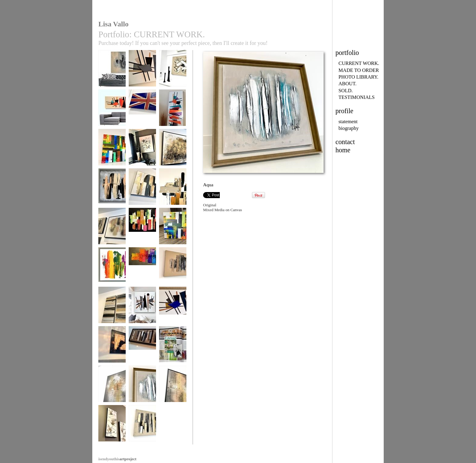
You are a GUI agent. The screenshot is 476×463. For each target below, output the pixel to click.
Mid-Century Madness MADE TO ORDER (173, 312)
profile (344, 111)
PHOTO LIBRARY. (358, 77)
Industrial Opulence (142, 349)
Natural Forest (142, 150)
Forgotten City (112, 71)
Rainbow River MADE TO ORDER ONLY (142, 273)
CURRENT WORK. (359, 63)
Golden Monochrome (112, 310)
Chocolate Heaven (173, 71)
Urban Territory (112, 189)
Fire (112, 387)
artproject (117, 459)
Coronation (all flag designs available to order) (142, 115)
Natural (112, 426)
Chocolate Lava (173, 268)
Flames (173, 387)
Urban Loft (142, 426)
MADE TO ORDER (359, 70)
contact (345, 142)
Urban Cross (173, 189)
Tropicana (142, 229)
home (343, 150)
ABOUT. (347, 84)
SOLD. (346, 91)
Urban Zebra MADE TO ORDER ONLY (142, 194)
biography (348, 128)
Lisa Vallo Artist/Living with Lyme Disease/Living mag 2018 (173, 356)
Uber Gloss (112, 347)
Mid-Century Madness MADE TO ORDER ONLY (142, 78)
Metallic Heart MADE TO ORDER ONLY (112, 233)
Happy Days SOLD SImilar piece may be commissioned (173, 235)
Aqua (142, 387)
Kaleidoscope (112, 268)
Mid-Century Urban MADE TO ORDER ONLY (142, 312)
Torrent (173, 150)
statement (348, 122)
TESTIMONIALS (357, 97)
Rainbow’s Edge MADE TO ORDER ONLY (112, 154)
